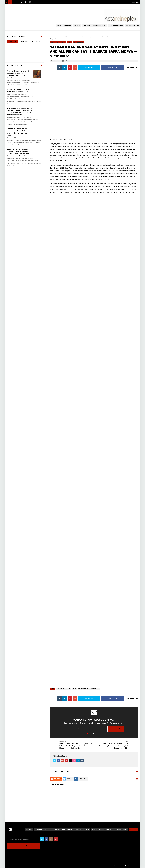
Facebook (112, 67)
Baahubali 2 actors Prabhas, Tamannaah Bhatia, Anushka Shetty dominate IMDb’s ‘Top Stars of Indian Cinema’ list (18, 153)
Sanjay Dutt (95, 689)
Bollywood (110, 829)
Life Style (29, 829)
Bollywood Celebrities (43, 829)
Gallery (119, 829)
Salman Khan (83, 689)
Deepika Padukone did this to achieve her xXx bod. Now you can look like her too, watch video (18, 132)
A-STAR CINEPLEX (107, 866)
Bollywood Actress (116, 25)
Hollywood (80, 829)
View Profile (58, 756)
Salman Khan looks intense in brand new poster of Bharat (18, 91)
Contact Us (135, 2)
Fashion (94, 829)
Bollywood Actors (132, 25)
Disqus (70, 779)
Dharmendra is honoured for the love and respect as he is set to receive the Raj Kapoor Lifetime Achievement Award (19, 111)
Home (125, 829)
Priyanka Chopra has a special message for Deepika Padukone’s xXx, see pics (18, 73)
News (75, 689)
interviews (57, 829)
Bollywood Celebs (63, 689)
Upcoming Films (68, 829)
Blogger (58, 779)
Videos (102, 829)
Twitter (89, 67)
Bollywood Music (100, 25)
